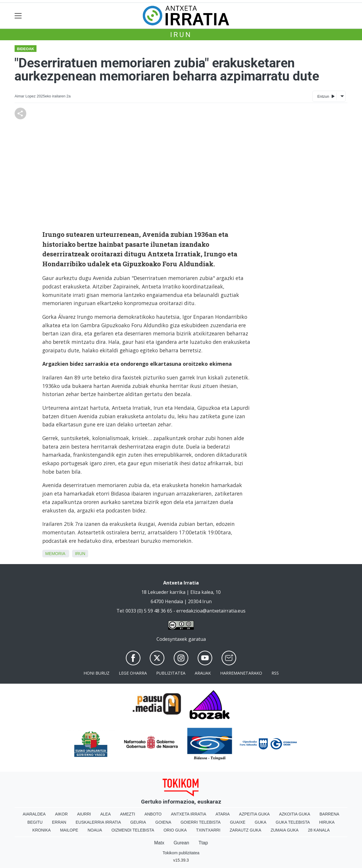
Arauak (203, 673)
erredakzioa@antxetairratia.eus (211, 611)
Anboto (153, 814)
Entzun (326, 96)
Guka (261, 822)
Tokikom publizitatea (181, 853)
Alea (105, 814)
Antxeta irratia (189, 814)
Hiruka (327, 822)
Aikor (61, 814)
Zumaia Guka (285, 830)
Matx (159, 843)
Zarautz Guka (246, 830)
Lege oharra (133, 673)
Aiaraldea (34, 814)
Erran (59, 822)
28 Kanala (319, 830)
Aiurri (84, 814)
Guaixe (238, 822)
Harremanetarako (241, 673)
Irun (181, 35)
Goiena (163, 822)
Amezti (127, 814)
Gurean (181, 843)
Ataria (223, 814)
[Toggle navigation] (18, 16)
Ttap (203, 843)
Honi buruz (96, 673)
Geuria (138, 822)
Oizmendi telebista (133, 830)
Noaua (95, 830)
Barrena (329, 814)
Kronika (42, 830)
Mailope (69, 830)
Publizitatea (171, 673)
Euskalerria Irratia (98, 822)
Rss (275, 673)
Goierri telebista (200, 822)
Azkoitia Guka (295, 814)
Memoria (55, 554)
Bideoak (26, 49)
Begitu (35, 822)
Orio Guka (175, 830)
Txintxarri (208, 830)
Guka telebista (293, 822)
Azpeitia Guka (254, 814)
